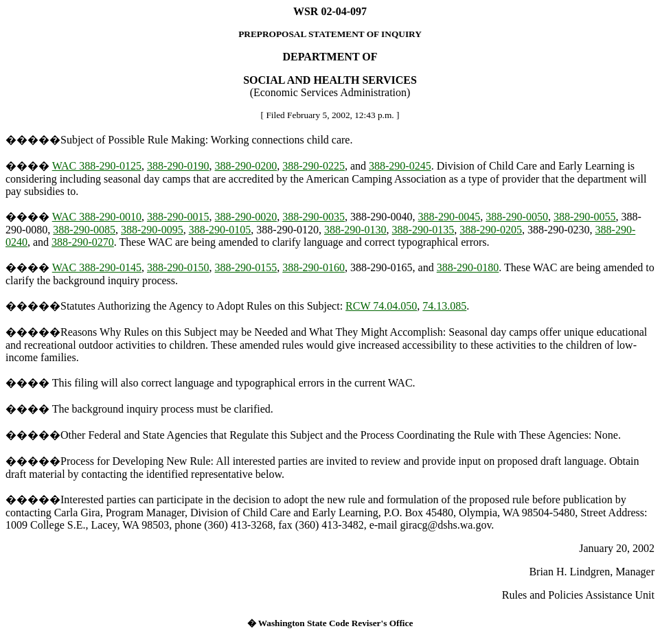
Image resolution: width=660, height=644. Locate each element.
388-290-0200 (246, 166)
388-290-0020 (246, 217)
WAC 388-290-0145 (97, 267)
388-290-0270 (83, 242)
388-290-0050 (517, 217)
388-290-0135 (423, 230)
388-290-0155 (246, 267)
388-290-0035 (314, 217)
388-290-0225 (314, 166)
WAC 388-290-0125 (97, 166)
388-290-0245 (400, 166)
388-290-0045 (450, 217)
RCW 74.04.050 (381, 306)
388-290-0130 (355, 230)
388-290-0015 (178, 217)
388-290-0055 (585, 217)
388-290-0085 (84, 230)
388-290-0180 (468, 267)
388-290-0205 (491, 230)
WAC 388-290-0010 (97, 217)
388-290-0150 (178, 267)
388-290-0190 (178, 166)
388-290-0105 (220, 230)
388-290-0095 (152, 230)
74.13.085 (444, 306)
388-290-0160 (314, 267)
